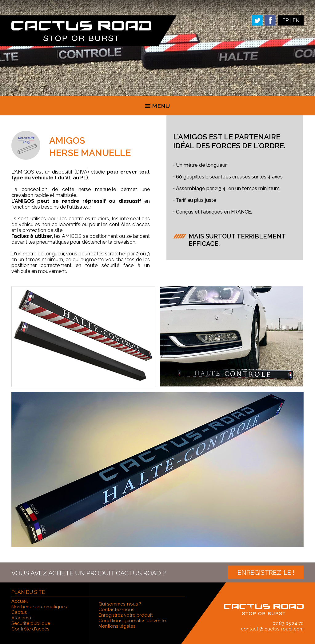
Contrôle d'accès (30, 629)
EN (296, 20)
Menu (157, 106)
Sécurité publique (31, 623)
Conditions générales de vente (132, 621)
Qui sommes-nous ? (120, 604)
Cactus (19, 612)
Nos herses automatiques (39, 607)
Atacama (21, 618)
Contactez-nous (116, 610)
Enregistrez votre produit (126, 615)
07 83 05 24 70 (288, 623)
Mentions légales (117, 626)
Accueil (20, 601)
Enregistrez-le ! (266, 572)
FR (286, 20)
